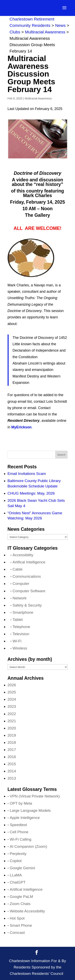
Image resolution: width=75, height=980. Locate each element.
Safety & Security (27, 605)
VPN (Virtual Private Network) (35, 796)
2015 (12, 764)
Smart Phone (21, 925)
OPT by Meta (21, 803)
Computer (21, 584)
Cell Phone (19, 832)
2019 (12, 735)
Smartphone (23, 612)
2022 (12, 714)
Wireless (20, 648)
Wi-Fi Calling (21, 839)
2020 (12, 728)
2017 (12, 750)
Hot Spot (17, 918)
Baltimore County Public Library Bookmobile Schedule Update (34, 483)
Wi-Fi (17, 641)
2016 (12, 757)
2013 (12, 778)
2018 (12, 742)
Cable (18, 569)
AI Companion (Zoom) (28, 846)
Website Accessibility (27, 911)
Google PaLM (21, 897)
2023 (12, 706)
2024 (12, 699)
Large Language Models (30, 810)
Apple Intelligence (25, 818)
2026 (12, 685)
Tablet (18, 620)
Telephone (21, 627)
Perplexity (18, 854)
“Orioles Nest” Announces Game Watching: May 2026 (35, 516)
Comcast (17, 933)
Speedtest (18, 825)
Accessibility (23, 555)
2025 (12, 692)
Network (20, 598)
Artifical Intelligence (29, 562)
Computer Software (29, 591)
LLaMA (16, 875)
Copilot (16, 861)
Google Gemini (22, 868)
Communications (27, 576)
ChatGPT (18, 882)
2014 (12, 771)
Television (21, 634)
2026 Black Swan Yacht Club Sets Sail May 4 (36, 503)
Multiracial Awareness (38, 98)
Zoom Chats (20, 904)
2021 (12, 721)
